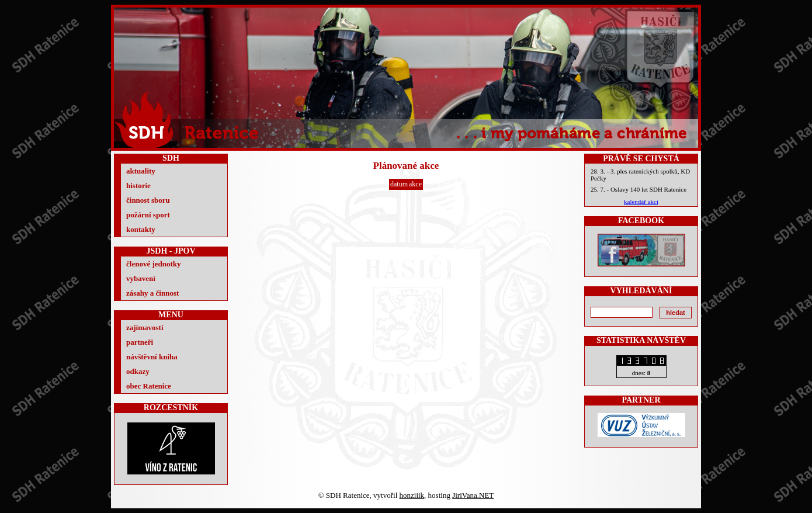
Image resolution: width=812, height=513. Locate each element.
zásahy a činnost (152, 293)
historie (138, 186)
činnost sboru (148, 200)
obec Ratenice (149, 386)
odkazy (138, 371)
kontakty (141, 229)
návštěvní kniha (152, 357)
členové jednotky (154, 264)
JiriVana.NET (473, 495)
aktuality (141, 171)
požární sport (148, 215)
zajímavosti (145, 327)
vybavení (141, 278)
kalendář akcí (641, 202)
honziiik (412, 495)
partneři (140, 342)
